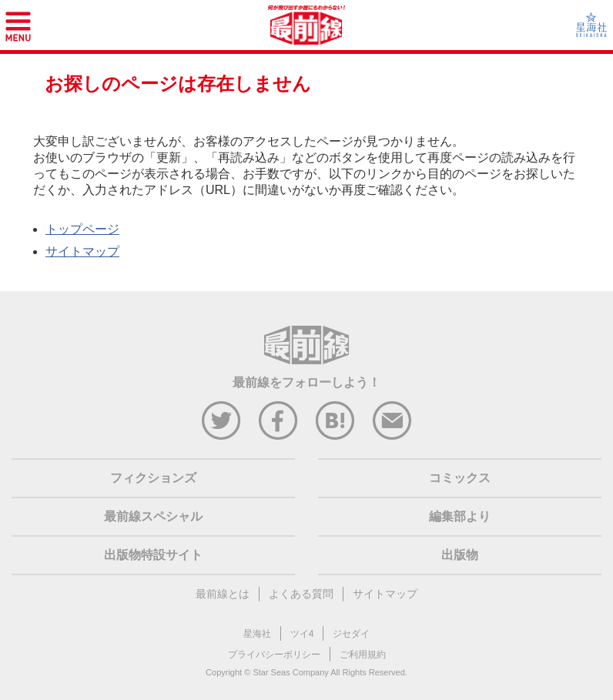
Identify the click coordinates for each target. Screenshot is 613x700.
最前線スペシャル (153, 516)
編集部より (460, 516)
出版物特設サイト (153, 555)
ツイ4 (302, 634)
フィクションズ (153, 478)
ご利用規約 (363, 655)
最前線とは (223, 594)
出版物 (460, 555)
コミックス (460, 478)
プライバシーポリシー (274, 655)
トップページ (82, 229)
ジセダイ (351, 634)
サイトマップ (82, 251)
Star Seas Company (290, 672)
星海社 (257, 634)
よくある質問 (301, 594)
